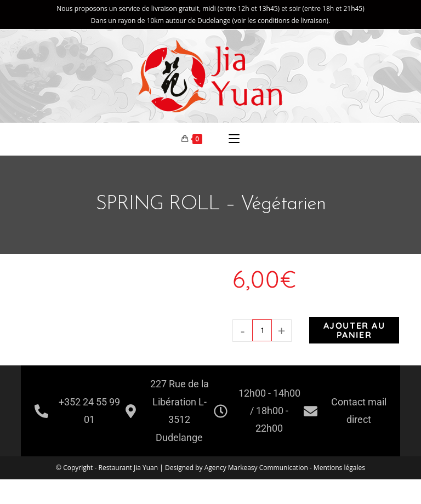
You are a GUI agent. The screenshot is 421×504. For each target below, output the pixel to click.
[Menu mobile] (234, 139)
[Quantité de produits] (262, 330)
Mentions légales (339, 468)
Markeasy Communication (269, 468)
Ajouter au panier (354, 330)
